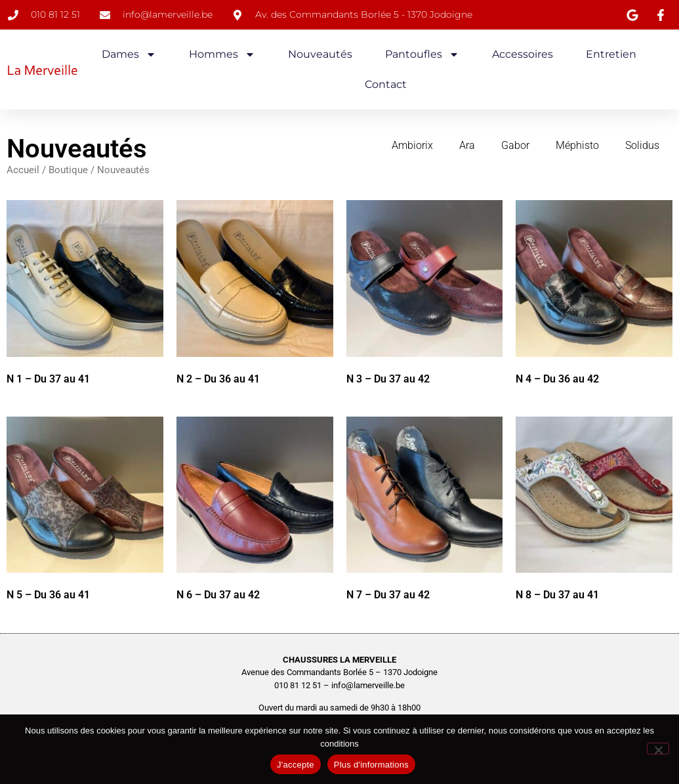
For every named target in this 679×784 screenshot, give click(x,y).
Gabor (515, 145)
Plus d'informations (371, 765)
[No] (658, 749)
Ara (467, 145)
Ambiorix (412, 145)
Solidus (642, 145)
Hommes (222, 54)
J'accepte (296, 765)
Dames (129, 54)
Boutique (68, 170)
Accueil (23, 170)
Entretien (611, 54)
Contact (386, 84)
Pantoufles (422, 54)
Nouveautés (320, 54)
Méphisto (577, 145)
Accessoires (523, 54)
